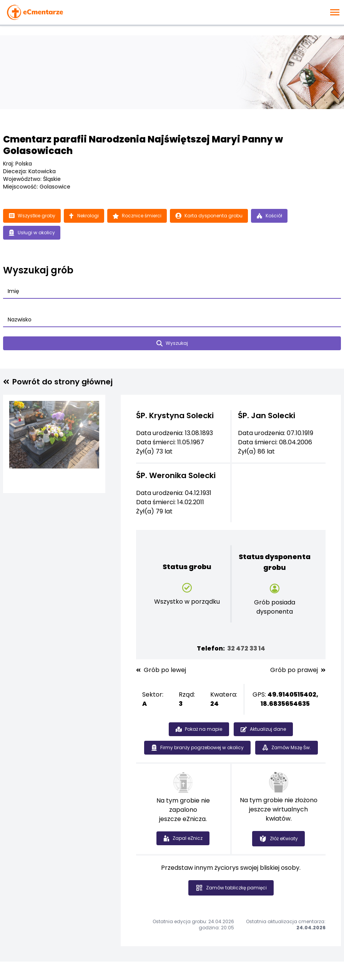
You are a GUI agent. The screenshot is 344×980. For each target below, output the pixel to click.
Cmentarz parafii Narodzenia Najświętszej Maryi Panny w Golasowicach (143, 145)
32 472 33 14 (246, 648)
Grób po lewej (161, 670)
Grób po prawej (298, 670)
